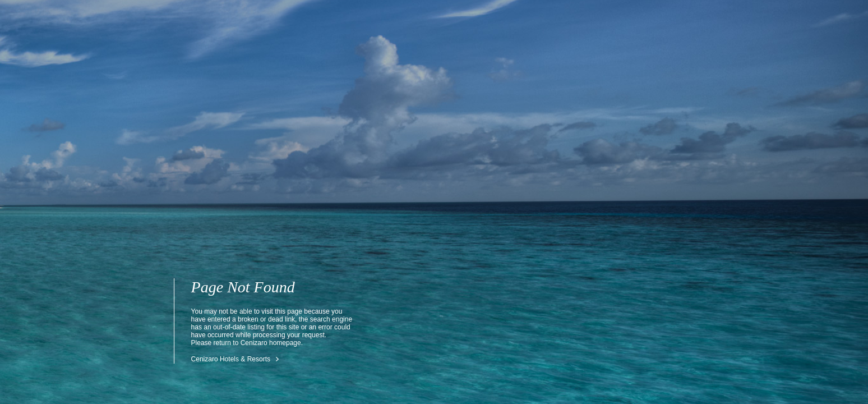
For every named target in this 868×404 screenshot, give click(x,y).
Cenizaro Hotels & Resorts (231, 359)
